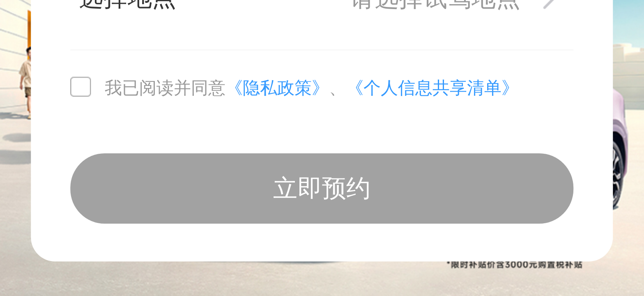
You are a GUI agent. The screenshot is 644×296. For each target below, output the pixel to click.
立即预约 (322, 188)
